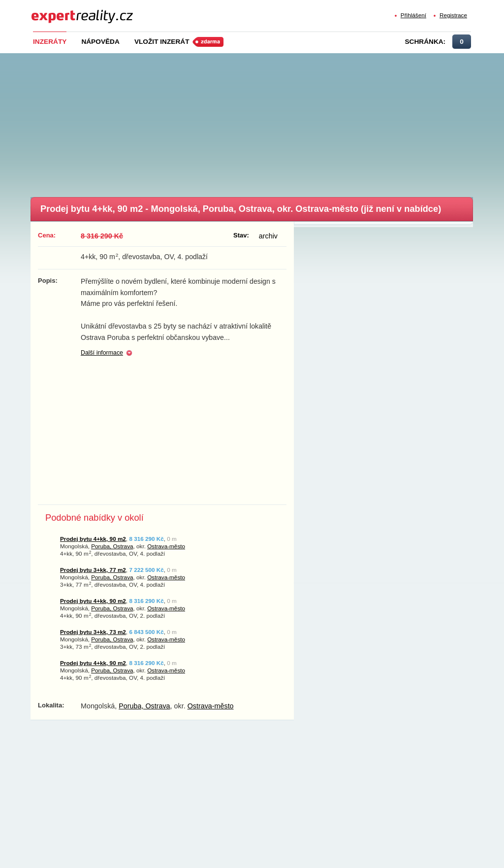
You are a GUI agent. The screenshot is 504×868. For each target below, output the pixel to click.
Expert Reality (49, 11)
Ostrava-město (166, 546)
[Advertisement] (267, 122)
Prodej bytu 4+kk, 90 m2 (93, 539)
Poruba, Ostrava (112, 546)
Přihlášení (413, 15)
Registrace (453, 15)
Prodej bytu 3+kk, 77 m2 (93, 570)
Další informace (102, 353)
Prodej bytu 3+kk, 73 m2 (93, 632)
